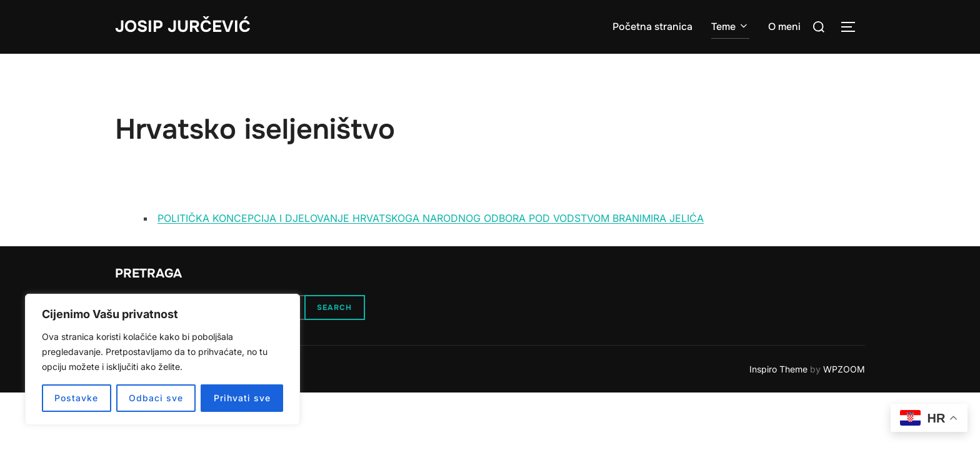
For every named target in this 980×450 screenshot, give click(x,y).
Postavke (76, 398)
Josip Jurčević (183, 27)
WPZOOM (844, 369)
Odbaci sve (156, 398)
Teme (730, 27)
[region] (162, 359)
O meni (784, 27)
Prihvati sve (242, 398)
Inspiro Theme (778, 369)
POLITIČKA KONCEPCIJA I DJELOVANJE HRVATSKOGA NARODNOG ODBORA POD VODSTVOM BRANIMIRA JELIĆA (431, 218)
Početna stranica (652, 27)
